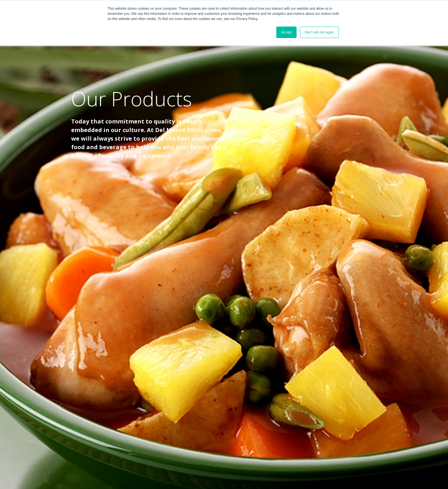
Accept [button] (286, 32)
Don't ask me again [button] (319, 32)
